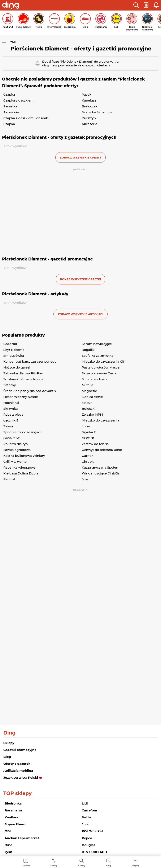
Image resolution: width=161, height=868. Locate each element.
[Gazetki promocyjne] (26, 862)
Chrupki (88, 462)
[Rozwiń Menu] (136, 862)
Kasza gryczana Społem (101, 467)
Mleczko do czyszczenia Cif (103, 361)
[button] (136, 5)
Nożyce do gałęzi (17, 367)
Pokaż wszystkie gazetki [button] (80, 279)
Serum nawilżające (97, 344)
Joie (85, 479)
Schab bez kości (94, 379)
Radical (9, 479)
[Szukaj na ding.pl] (82, 862)
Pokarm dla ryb (16, 444)
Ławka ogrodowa (17, 450)
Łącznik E (11, 420)
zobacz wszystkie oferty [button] (80, 157)
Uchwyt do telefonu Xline (102, 450)
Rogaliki (88, 350)
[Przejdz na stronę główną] (10, 6)
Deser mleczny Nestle (21, 397)
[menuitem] (26, 862)
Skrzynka (11, 409)
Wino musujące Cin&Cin (101, 473)
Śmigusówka (14, 356)
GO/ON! (88, 438)
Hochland (11, 403)
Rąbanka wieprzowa (19, 467)
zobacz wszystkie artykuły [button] (80, 314)
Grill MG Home (15, 462)
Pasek (87, 94)
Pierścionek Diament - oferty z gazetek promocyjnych (59, 137)
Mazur (87, 403)
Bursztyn (89, 118)
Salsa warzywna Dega (99, 373)
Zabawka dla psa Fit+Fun (23, 373)
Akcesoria (11, 112)
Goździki (10, 344)
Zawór (8, 426)
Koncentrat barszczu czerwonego (30, 361)
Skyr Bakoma (14, 350)
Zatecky (10, 385)
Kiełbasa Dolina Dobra (21, 473)
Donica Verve (92, 397)
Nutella (88, 385)
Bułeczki (89, 409)
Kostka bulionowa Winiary (24, 456)
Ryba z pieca (13, 414)
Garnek (88, 456)
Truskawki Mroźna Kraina (23, 379)
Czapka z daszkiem (18, 100)
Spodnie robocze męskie (23, 432)
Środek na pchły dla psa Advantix (30, 391)
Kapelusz (89, 100)
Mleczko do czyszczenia (100, 420)
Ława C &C (12, 438)
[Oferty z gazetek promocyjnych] (54, 862)
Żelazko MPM (92, 414)
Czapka (9, 94)
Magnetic (89, 391)
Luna (86, 426)
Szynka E (89, 432)
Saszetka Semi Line (97, 112)
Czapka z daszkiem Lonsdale (26, 118)
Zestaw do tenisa (95, 444)
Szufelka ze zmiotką (97, 356)
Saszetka (10, 106)
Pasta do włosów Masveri (102, 367)
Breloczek (90, 106)
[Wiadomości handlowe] (108, 862)
